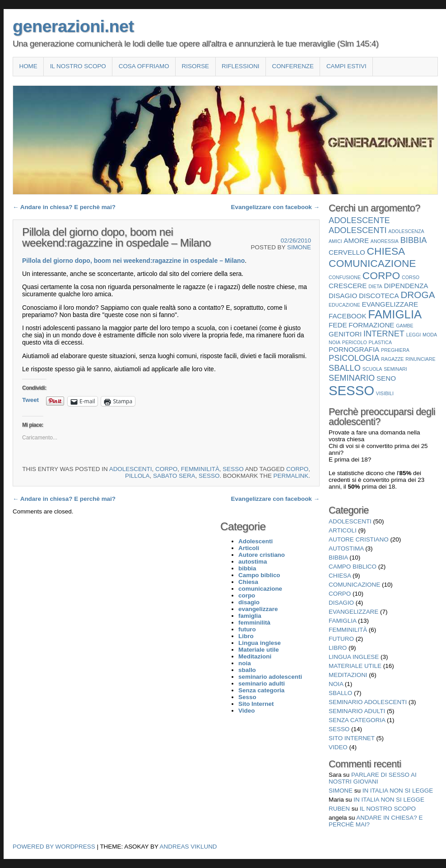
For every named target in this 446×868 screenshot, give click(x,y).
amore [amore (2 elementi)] (356, 240)
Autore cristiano (359, 539)
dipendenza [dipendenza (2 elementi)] (406, 286)
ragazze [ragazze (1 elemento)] (392, 359)
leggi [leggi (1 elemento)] (414, 335)
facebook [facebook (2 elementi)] (348, 316)
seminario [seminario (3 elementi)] (352, 378)
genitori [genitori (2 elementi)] (345, 334)
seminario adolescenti (368, 702)
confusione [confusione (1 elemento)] (345, 277)
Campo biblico (353, 567)
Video (338, 747)
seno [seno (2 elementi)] (386, 378)
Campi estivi (346, 66)
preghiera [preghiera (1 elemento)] (395, 350)
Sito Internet (352, 738)
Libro (338, 648)
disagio (341, 603)
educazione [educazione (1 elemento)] (344, 305)
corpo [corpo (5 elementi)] (381, 275)
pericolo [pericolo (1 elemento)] (355, 342)
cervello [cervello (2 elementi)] (347, 252)
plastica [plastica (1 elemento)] (381, 342)
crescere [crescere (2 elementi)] (348, 286)
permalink (291, 476)
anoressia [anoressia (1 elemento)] (385, 241)
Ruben (339, 809)
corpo (166, 469)
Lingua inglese (354, 657)
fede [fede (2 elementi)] (338, 325)
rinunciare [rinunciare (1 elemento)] (420, 359)
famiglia (342, 621)
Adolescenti (131, 469)
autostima (346, 548)
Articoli (343, 530)
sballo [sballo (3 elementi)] (345, 368)
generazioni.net (73, 26)
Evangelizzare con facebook (275, 207)
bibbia (338, 558)
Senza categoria (357, 720)
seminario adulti (357, 711)
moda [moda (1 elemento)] (430, 335)
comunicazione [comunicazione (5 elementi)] (372, 263)
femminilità (200, 469)
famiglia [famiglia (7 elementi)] (395, 314)
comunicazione (354, 585)
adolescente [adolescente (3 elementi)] (359, 220)
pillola (137, 476)
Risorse (195, 66)
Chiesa (340, 576)
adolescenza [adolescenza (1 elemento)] (406, 231)
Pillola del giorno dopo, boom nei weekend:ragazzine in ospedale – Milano (133, 261)
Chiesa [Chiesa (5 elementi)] (386, 251)
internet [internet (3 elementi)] (384, 334)
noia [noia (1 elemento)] (334, 342)
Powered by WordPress (54, 847)
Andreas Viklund (188, 847)
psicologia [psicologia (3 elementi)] (354, 358)
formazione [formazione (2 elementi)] (371, 325)
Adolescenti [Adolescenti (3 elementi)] (358, 230)
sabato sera (174, 476)
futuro (341, 639)
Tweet (30, 400)
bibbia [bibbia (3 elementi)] (414, 240)
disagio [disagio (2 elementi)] (343, 296)
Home (28, 66)
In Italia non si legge (398, 791)
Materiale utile (355, 666)
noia (336, 684)
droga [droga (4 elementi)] (418, 295)
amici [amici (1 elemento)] (335, 241)
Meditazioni (348, 675)
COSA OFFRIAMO (144, 66)
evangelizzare (353, 612)
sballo (340, 693)
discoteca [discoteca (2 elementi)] (379, 296)
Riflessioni (241, 66)
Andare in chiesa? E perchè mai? (64, 207)
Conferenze (293, 66)
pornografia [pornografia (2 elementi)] (354, 349)
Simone (299, 247)
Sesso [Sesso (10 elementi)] (351, 390)
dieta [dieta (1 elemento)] (375, 286)
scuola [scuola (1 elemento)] (372, 369)
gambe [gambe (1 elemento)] (405, 326)
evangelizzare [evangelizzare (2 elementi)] (390, 304)
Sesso (233, 469)
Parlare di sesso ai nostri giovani (373, 778)
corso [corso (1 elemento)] (411, 277)
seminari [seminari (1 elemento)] (395, 369)
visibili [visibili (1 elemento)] (385, 393)
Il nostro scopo (78, 66)
